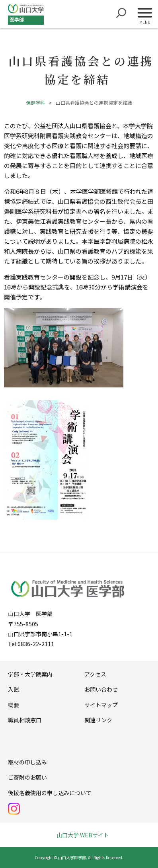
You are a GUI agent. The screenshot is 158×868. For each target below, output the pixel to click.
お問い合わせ (101, 689)
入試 (14, 689)
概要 (14, 705)
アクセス (95, 674)
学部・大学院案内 (30, 674)
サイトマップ (101, 705)
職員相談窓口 (25, 720)
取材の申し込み (27, 762)
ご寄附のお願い (27, 777)
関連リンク (98, 720)
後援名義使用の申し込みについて (50, 793)
